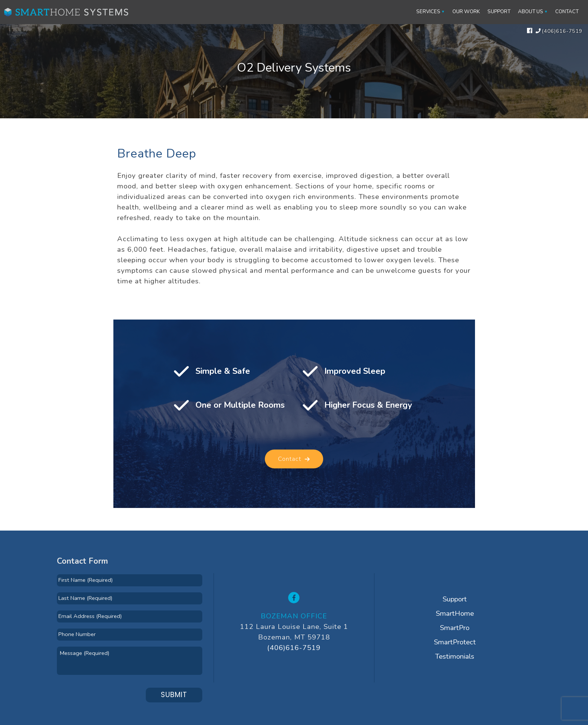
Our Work (466, 12)
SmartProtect (455, 642)
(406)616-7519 (294, 648)
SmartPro (455, 628)
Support (499, 12)
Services (428, 12)
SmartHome (455, 613)
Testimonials (455, 656)
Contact (567, 12)
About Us (531, 12)
